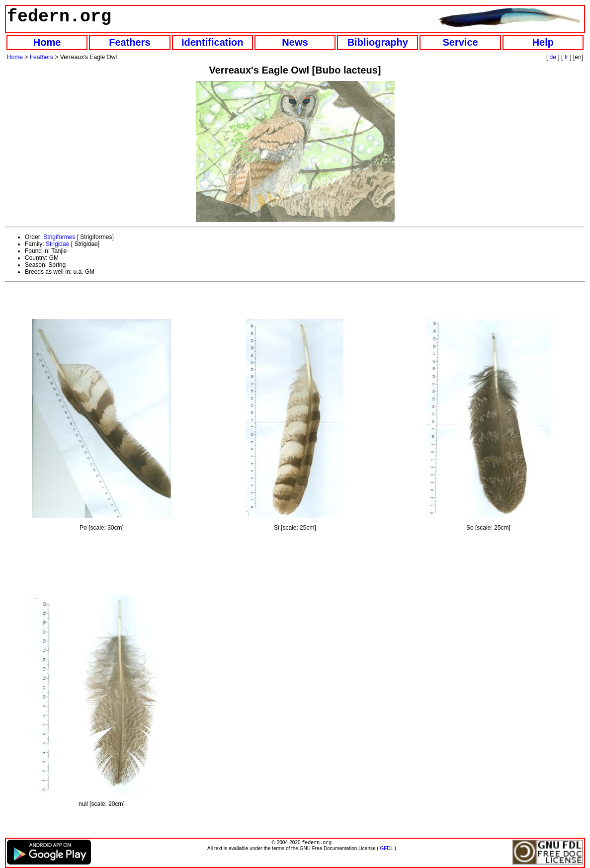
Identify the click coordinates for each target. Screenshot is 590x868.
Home (47, 42)
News (295, 42)
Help (543, 42)
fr (566, 57)
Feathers (129, 42)
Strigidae (57, 244)
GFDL (386, 849)
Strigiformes (59, 237)
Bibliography (378, 42)
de (553, 57)
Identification (212, 42)
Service (460, 42)
